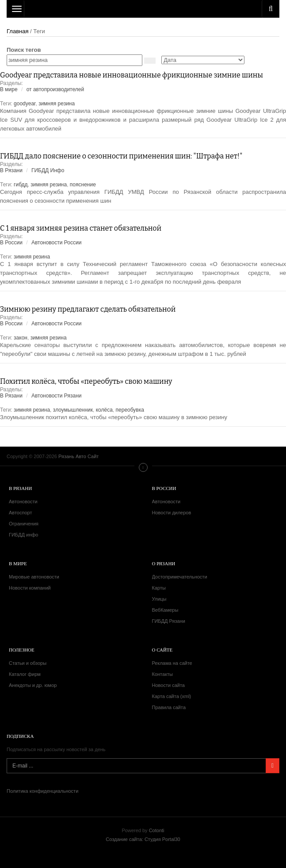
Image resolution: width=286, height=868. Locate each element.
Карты (159, 588)
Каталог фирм (25, 674)
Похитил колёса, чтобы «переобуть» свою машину (86, 381)
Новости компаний (30, 588)
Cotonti (157, 830)
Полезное (22, 650)
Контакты (163, 674)
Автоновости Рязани (57, 396)
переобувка (130, 410)
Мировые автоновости (34, 577)
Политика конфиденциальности (42, 791)
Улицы (159, 599)
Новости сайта (168, 685)
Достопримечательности (180, 577)
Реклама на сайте (172, 663)
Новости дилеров (172, 513)
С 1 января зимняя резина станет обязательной (81, 228)
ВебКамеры (165, 610)
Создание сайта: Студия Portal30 (143, 839)
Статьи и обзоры (28, 663)
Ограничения (24, 524)
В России (11, 243)
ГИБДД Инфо (48, 170)
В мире (9, 89)
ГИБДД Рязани (169, 621)
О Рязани (164, 563)
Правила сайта (169, 707)
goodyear (25, 104)
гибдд (21, 185)
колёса (104, 410)
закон (21, 338)
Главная (17, 31)
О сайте (162, 650)
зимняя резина (57, 104)
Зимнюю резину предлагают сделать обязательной (88, 309)
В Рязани (11, 170)
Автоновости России (56, 243)
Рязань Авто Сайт (143, 9)
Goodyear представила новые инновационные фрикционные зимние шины (132, 75)
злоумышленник (73, 410)
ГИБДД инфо (23, 535)
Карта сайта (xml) (172, 696)
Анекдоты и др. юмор (33, 685)
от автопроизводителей (55, 89)
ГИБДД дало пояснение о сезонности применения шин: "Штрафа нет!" (121, 156)
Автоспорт (20, 513)
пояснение (83, 185)
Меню (143, 467)
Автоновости (23, 502)
